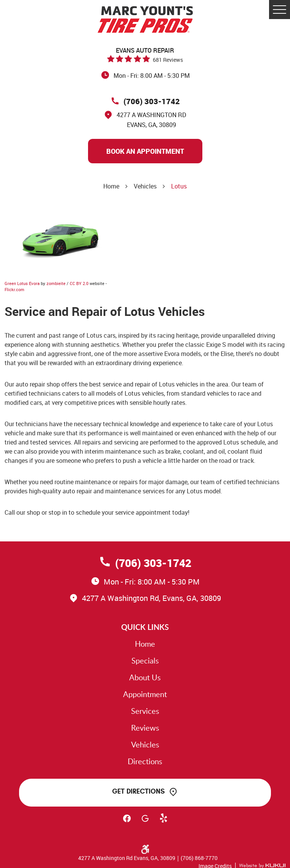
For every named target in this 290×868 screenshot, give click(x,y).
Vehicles (145, 186)
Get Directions (138, 791)
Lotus (179, 186)
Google (145, 822)
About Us (145, 677)
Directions (145, 761)
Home (111, 186)
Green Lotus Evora (22, 283)
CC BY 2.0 (79, 283)
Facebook (127, 822)
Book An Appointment (145, 151)
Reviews (145, 728)
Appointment (145, 694)
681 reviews (168, 60)
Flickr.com (14, 289)
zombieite (56, 283)
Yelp (163, 822)
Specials (145, 660)
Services (145, 711)
